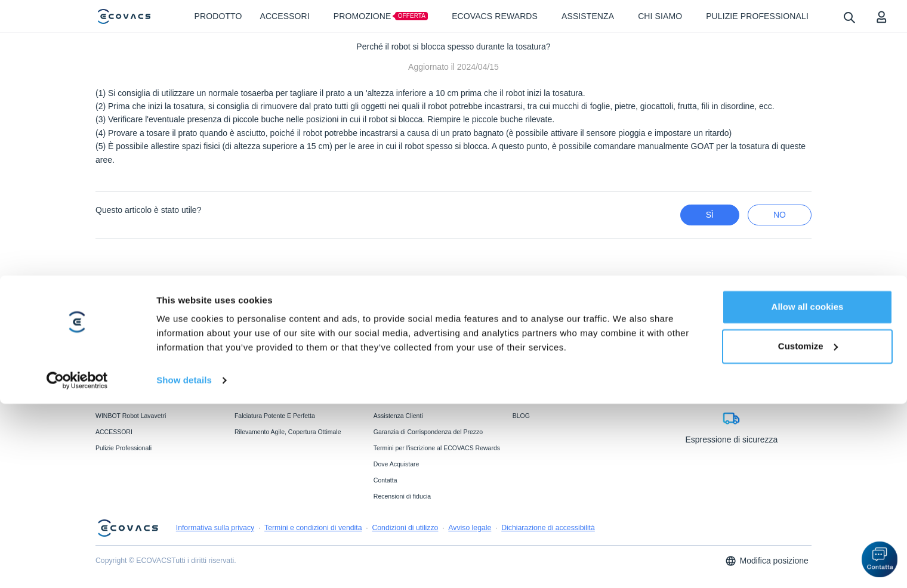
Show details (184, 564)
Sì (710, 215)
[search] (849, 17)
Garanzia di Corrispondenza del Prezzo (428, 432)
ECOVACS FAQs (397, 383)
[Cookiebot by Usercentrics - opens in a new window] (77, 565)
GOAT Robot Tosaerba (127, 400)
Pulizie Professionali (124, 448)
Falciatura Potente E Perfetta (275, 416)
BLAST (244, 400)
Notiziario (526, 400)
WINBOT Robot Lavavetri (131, 416)
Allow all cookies (808, 491)
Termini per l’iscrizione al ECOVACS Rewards (437, 448)
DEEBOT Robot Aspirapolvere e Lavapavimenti (140, 386)
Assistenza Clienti (398, 416)
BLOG (521, 416)
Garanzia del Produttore (407, 400)
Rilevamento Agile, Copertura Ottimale (288, 432)
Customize (808, 530)
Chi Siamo (527, 383)
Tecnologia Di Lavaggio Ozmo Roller (285, 383)
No (780, 215)
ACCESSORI (114, 432)
